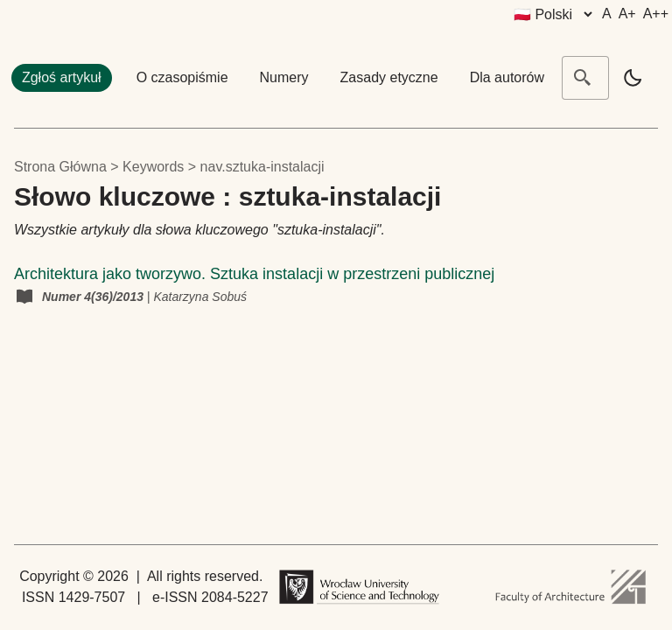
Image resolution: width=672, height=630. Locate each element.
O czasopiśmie (182, 77)
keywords (153, 167)
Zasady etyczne (389, 77)
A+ (627, 14)
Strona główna (60, 167)
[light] (633, 78)
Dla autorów (507, 77)
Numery (284, 77)
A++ (656, 14)
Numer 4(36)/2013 (94, 297)
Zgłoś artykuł (62, 77)
